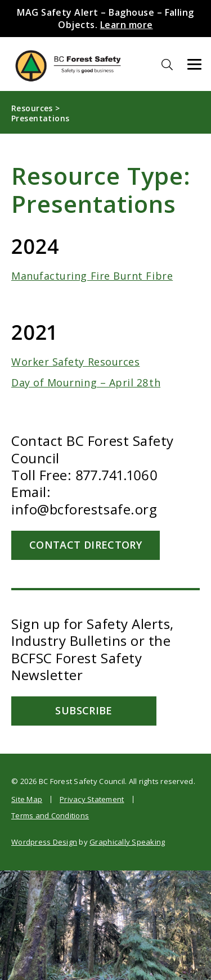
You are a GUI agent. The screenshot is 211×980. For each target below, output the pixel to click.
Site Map (27, 799)
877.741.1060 (116, 475)
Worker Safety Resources (75, 362)
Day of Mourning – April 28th (86, 382)
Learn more (127, 25)
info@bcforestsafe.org (84, 509)
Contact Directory (87, 545)
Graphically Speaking (127, 842)
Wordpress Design (44, 842)
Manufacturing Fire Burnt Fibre (92, 276)
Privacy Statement (92, 799)
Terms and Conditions (50, 815)
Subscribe (87, 710)
